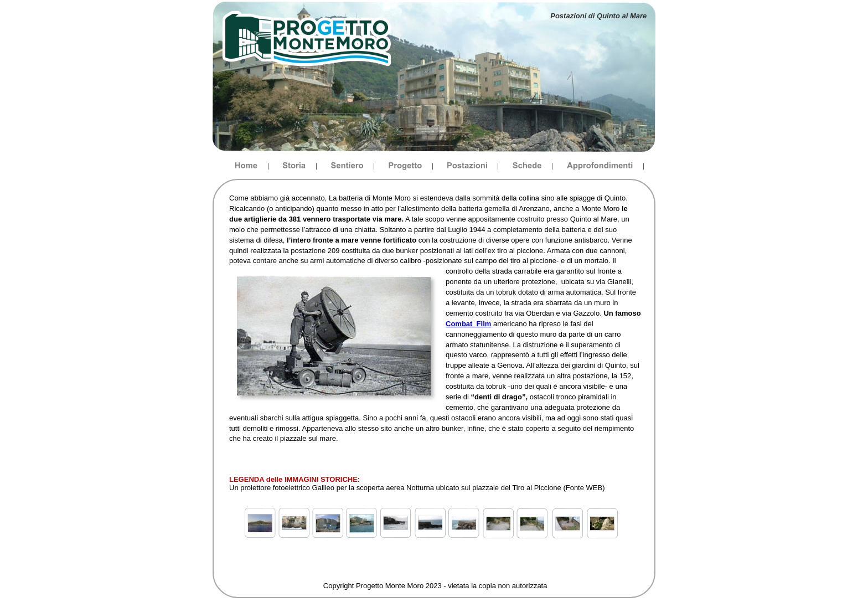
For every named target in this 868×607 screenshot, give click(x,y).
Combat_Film (468, 324)
